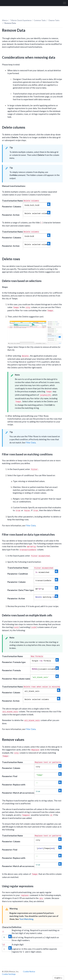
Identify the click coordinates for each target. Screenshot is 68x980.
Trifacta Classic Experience (21, 20)
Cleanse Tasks (54, 20)
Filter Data (31, 443)
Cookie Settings (9, 974)
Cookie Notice (29, 971)
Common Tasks (40, 20)
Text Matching (26, 919)
